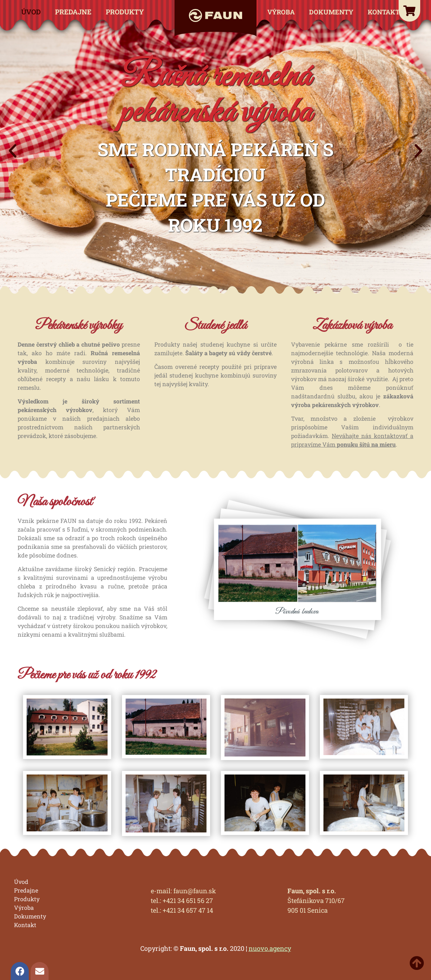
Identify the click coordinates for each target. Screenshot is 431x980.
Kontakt (384, 12)
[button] (13, 151)
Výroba (281, 12)
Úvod (31, 12)
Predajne (73, 12)
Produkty (125, 12)
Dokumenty (331, 12)
